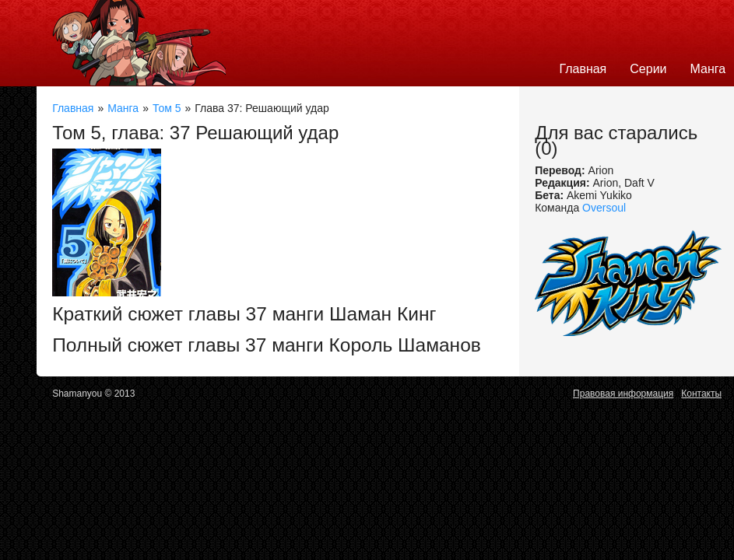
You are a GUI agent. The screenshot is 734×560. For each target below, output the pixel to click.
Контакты (701, 394)
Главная (583, 69)
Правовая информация (623, 394)
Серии (648, 69)
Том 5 (167, 108)
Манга (123, 108)
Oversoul (604, 208)
